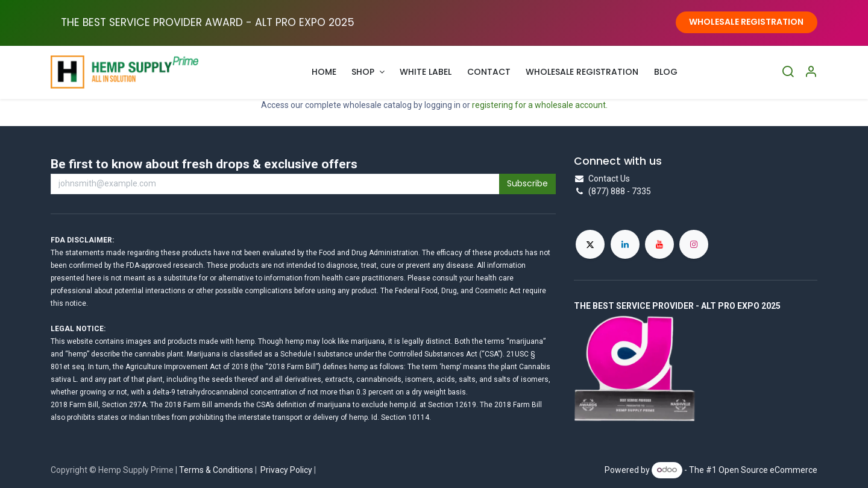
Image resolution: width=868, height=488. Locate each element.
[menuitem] (324, 72)
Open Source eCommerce (768, 469)
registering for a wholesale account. (540, 105)
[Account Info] (811, 72)
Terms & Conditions (216, 470)
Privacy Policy (286, 470)
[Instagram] (694, 244)
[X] (590, 244)
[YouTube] (659, 244)
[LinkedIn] (625, 244)
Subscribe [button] (527, 183)
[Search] (788, 72)
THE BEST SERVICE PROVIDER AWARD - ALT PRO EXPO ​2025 (208, 22)
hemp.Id (403, 405)
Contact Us (609, 179)
